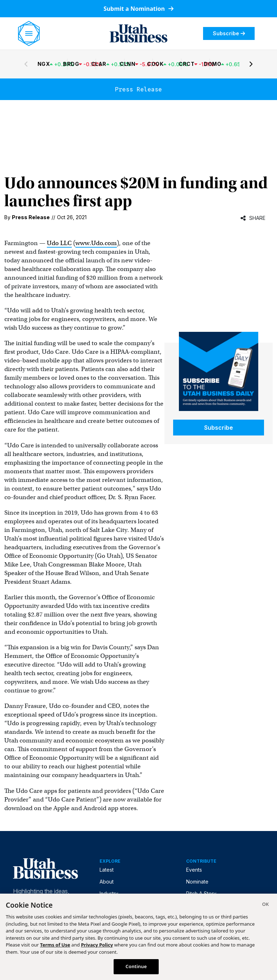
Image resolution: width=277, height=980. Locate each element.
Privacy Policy (97, 945)
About (107, 882)
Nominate (197, 882)
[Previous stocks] (26, 64)
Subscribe (229, 33)
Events (194, 870)
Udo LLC (59, 243)
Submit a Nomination (138, 9)
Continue (136, 966)
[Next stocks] (251, 64)
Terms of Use (55, 945)
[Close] (265, 905)
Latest (107, 870)
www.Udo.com (96, 243)
